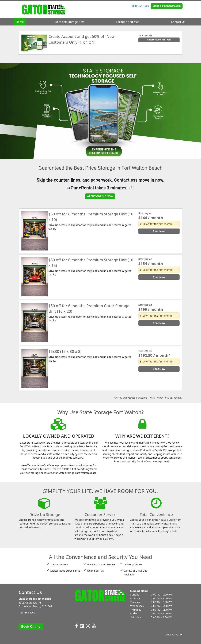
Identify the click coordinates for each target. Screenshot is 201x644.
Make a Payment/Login (167, 6)
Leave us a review (173, 635)
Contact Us (178, 22)
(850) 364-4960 (140, 6)
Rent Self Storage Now (70, 22)
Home (20, 22)
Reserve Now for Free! (159, 40)
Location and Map (128, 22)
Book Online (31, 626)
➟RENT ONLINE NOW (100, 196)
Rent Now (159, 231)
